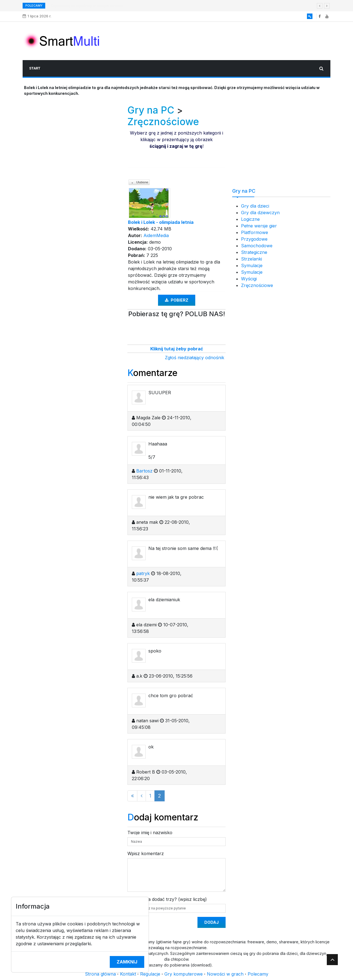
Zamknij (127, 962)
